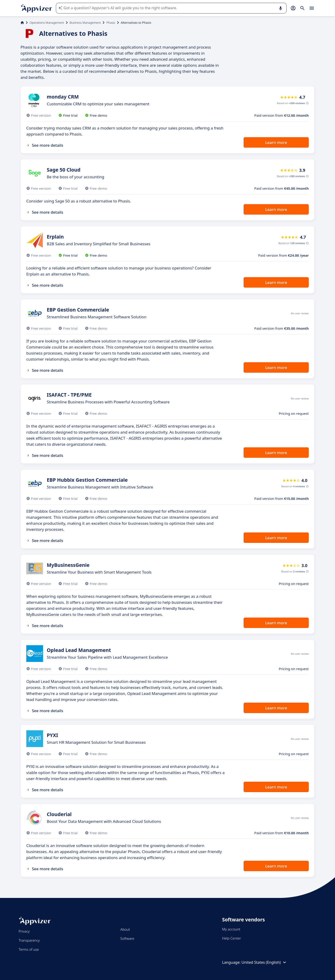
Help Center (232, 938)
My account (231, 929)
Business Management (85, 23)
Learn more (276, 142)
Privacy (24, 931)
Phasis (111, 23)
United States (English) (264, 962)
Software (127, 938)
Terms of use (29, 949)
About (125, 929)
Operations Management (47, 23)
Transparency (29, 940)
